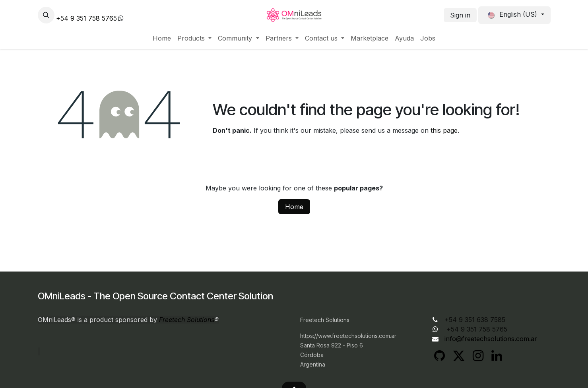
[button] (46, 15)
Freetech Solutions (187, 320)
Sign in (460, 15)
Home (294, 207)
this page (444, 130)
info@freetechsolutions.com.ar (491, 339)
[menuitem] (162, 38)
